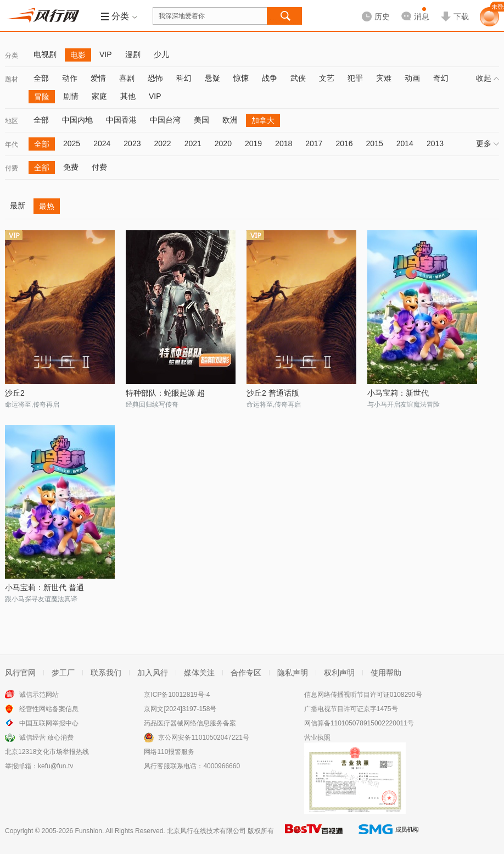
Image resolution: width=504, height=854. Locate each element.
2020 (223, 143)
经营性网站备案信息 (49, 709)
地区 (12, 121)
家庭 (99, 96)
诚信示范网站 (39, 695)
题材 (12, 79)
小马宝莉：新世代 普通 (44, 587)
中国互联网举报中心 (49, 723)
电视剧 (45, 54)
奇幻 (441, 78)
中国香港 (121, 120)
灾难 (384, 78)
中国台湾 (165, 120)
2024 (102, 143)
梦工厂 (63, 673)
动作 (70, 78)
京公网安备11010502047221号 (203, 737)
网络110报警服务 (169, 752)
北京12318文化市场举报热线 (47, 752)
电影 (78, 55)
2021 (193, 143)
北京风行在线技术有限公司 (206, 831)
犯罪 (355, 78)
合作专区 (246, 673)
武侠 (298, 78)
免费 (71, 167)
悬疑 (212, 78)
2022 (162, 143)
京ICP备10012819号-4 (177, 695)
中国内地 (77, 120)
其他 (128, 96)
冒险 (42, 97)
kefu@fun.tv (55, 766)
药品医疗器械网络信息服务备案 (190, 723)
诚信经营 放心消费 (46, 737)
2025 (72, 143)
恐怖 (155, 78)
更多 (488, 143)
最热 (47, 206)
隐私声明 (293, 673)
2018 (284, 143)
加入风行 (153, 673)
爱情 (98, 78)
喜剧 (127, 78)
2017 (314, 143)
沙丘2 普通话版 (273, 393)
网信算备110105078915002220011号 (359, 723)
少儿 (161, 54)
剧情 (71, 96)
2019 (253, 143)
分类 (12, 56)
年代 (12, 145)
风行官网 (20, 673)
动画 (412, 78)
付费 (12, 168)
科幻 (184, 78)
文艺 (327, 78)
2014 (405, 143)
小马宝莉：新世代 (398, 393)
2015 (375, 143)
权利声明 (339, 673)
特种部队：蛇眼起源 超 (165, 393)
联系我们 (106, 673)
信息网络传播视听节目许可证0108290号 (363, 695)
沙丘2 (15, 393)
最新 (18, 206)
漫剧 (133, 54)
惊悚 (241, 78)
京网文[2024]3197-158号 (180, 709)
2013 (435, 143)
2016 (344, 143)
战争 (270, 78)
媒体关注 (199, 673)
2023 (132, 143)
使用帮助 (386, 673)
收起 (488, 78)
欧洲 (230, 120)
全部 (41, 78)
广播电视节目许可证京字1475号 (351, 709)
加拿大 (263, 120)
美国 (201, 120)
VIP (106, 54)
